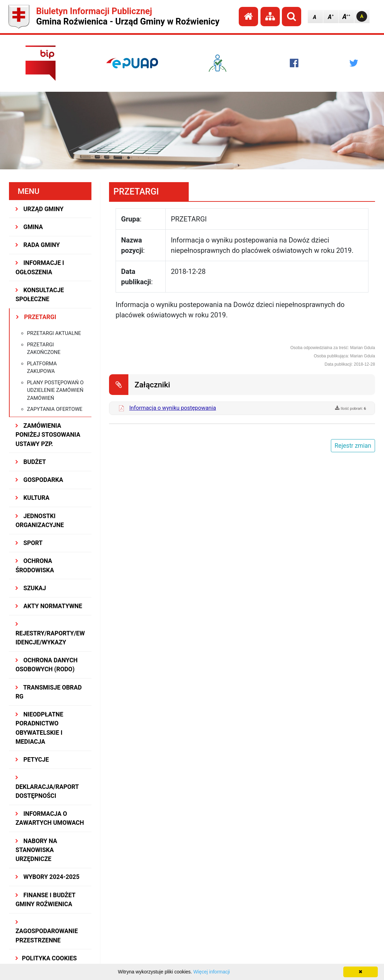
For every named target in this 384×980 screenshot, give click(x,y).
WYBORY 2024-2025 (47, 877)
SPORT (29, 543)
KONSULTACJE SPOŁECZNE (40, 295)
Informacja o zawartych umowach (50, 818)
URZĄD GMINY (40, 209)
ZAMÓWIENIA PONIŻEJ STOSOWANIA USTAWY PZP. (48, 435)
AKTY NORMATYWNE (49, 606)
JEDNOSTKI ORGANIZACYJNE (40, 521)
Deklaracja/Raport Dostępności (47, 787)
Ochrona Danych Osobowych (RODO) (47, 665)
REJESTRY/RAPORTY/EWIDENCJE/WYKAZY (50, 633)
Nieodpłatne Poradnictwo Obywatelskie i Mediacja (39, 728)
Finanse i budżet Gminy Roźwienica (46, 900)
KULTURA (32, 498)
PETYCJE (32, 760)
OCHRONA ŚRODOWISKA (35, 565)
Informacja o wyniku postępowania (173, 408)
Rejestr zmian (353, 446)
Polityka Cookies (46, 958)
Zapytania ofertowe (55, 409)
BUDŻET (31, 462)
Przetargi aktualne (54, 333)
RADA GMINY (38, 245)
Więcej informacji (211, 972)
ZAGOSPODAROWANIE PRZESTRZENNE (47, 932)
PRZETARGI (36, 317)
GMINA (29, 227)
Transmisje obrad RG (49, 692)
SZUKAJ (31, 588)
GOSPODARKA (39, 480)
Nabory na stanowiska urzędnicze (36, 850)
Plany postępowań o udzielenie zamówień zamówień (55, 390)
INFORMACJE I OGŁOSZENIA (40, 267)
